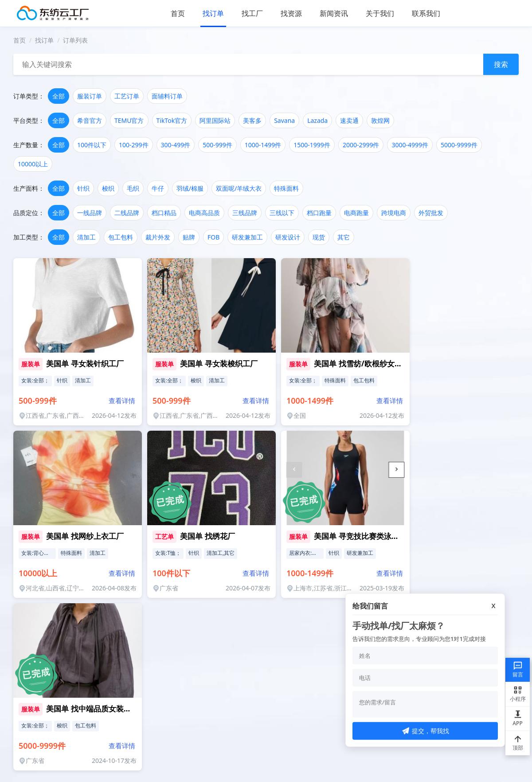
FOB (213, 237)
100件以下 (92, 145)
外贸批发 (431, 213)
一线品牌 (90, 213)
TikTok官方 (172, 120)
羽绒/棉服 (190, 188)
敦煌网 (380, 120)
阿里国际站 (215, 120)
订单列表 (75, 40)
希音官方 (90, 120)
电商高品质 (204, 213)
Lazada (317, 120)
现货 (319, 237)
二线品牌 (127, 213)
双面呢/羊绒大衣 (239, 188)
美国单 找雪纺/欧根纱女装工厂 (365, 363)
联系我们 (426, 13)
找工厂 (252, 13)
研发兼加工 (247, 237)
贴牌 (189, 237)
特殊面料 (286, 188)
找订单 (213, 13)
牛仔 (158, 188)
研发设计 (288, 237)
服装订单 (90, 96)
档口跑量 (319, 213)
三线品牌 (245, 213)
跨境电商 (394, 213)
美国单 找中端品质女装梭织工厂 (100, 709)
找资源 (291, 13)
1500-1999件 (312, 145)
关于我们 (380, 13)
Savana (284, 120)
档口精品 (164, 213)
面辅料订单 (167, 96)
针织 (83, 188)
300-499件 (176, 145)
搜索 (501, 64)
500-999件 (217, 145)
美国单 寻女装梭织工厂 (219, 363)
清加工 (86, 237)
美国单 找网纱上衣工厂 (85, 536)
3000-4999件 (410, 145)
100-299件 (134, 145)
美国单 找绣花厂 (207, 536)
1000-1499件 (263, 145)
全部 (59, 96)
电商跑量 (356, 213)
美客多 (252, 120)
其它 (344, 237)
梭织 (108, 188)
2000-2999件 (361, 145)
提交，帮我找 (425, 731)
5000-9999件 (459, 145)
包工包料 (121, 237)
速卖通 (349, 120)
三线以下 (282, 213)
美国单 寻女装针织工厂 (85, 363)
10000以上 (33, 164)
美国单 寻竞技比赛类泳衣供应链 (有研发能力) (390, 536)
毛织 (133, 188)
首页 (178, 13)
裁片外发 (158, 237)
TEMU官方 (129, 120)
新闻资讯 (334, 13)
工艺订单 (127, 96)
